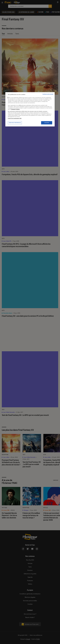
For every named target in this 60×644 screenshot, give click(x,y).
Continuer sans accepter (48, 94)
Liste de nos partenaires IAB (15, 118)
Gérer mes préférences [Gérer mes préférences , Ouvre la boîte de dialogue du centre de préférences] (15, 123)
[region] (30, 109)
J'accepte (47, 123)
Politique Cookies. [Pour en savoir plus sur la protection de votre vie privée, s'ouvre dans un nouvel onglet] (15, 109)
